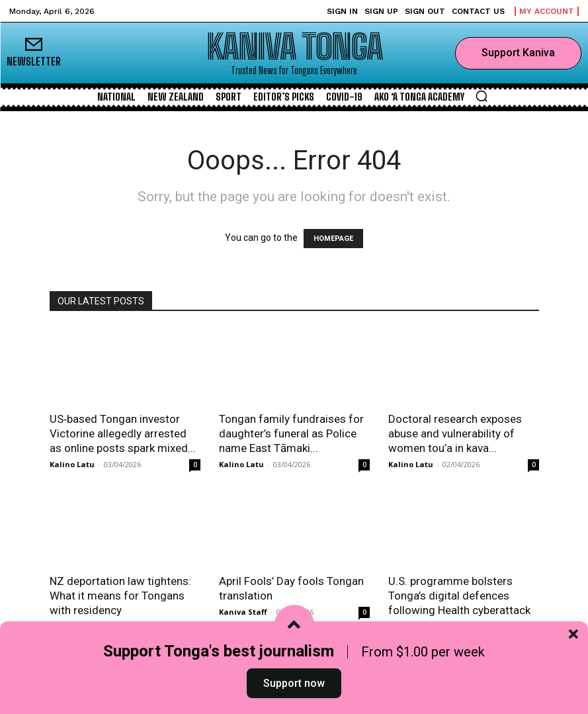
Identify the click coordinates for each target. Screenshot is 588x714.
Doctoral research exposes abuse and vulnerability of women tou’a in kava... (455, 433)
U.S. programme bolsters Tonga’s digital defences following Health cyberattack (459, 596)
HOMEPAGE (333, 239)
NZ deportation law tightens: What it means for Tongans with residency (120, 596)
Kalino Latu (72, 464)
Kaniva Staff (243, 612)
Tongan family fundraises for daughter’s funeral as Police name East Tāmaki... (291, 433)
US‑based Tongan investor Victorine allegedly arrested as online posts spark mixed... (123, 433)
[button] (482, 96)
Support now (294, 683)
